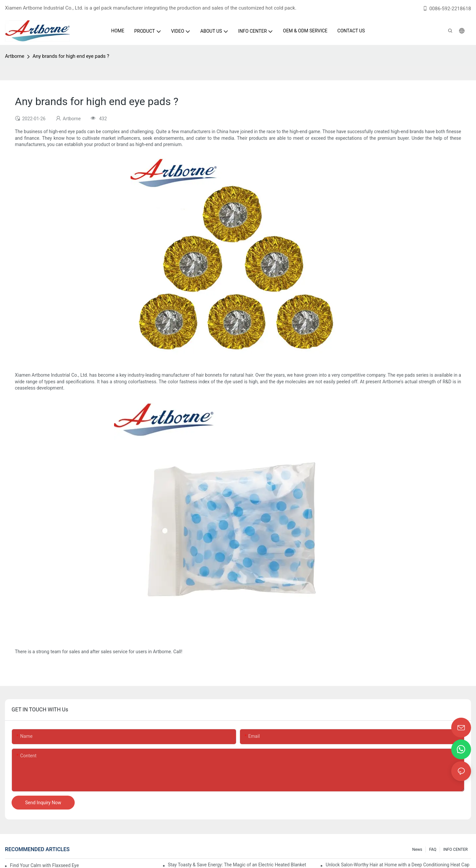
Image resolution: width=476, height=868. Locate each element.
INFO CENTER (456, 849)
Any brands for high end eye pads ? (71, 56)
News (417, 849)
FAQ (433, 849)
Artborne (15, 56)
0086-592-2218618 (447, 9)
